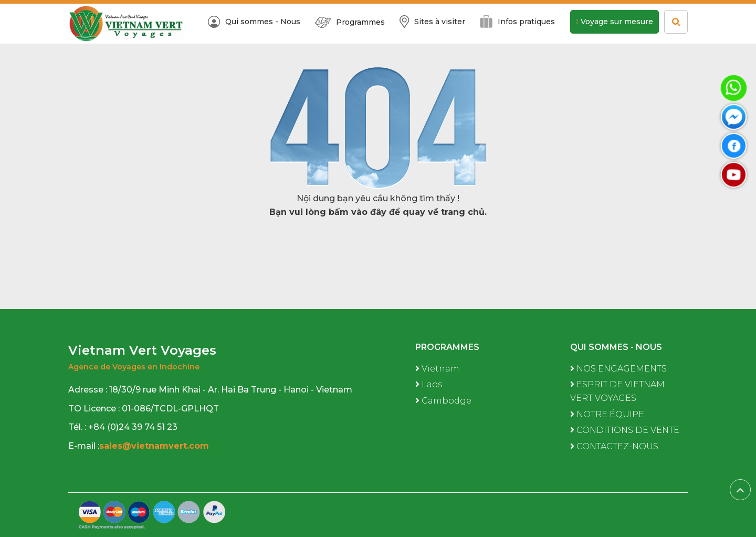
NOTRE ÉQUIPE (607, 414)
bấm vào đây (358, 212)
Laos (429, 384)
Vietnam (437, 369)
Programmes (350, 22)
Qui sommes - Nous (254, 22)
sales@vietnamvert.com (155, 446)
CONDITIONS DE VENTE (625, 430)
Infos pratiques (517, 22)
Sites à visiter (432, 22)
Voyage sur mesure (615, 22)
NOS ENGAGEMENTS (618, 369)
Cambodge (443, 401)
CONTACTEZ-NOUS (614, 446)
